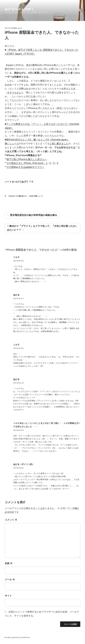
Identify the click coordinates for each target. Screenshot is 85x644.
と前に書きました (59, 144)
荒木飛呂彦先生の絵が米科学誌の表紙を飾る (34, 215)
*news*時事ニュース (36, 196)
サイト (8, 596)
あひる (20, 28)
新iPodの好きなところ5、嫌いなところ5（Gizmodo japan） (38, 140)
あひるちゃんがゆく (19, 9)
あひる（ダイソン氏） (24, 464)
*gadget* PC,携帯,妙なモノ (18, 196)
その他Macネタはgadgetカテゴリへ (25, 167)
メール (10, 580)
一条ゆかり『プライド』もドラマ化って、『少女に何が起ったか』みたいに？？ (42, 228)
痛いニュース (12, 144)
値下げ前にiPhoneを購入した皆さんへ (27, 159)
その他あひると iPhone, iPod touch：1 (27, 163)
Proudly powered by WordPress (17, 637)
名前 (9, 563)
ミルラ (16, 257)
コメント (11, 520)
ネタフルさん (14, 93)
